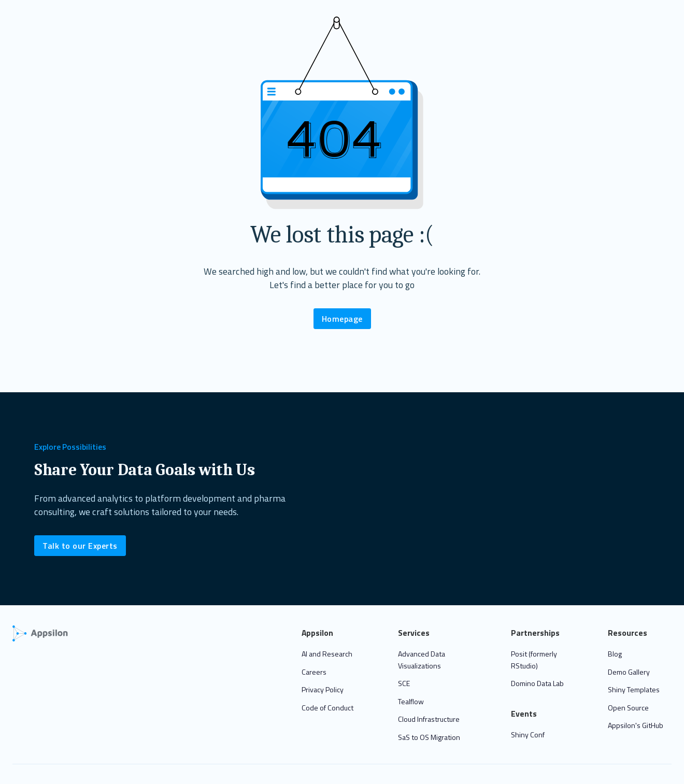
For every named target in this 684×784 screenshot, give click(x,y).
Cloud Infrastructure (429, 719)
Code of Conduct (327, 708)
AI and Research (327, 654)
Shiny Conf (528, 735)
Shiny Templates (634, 689)
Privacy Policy (323, 689)
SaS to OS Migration (429, 737)
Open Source (628, 708)
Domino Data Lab (537, 683)
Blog (615, 654)
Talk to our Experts (80, 546)
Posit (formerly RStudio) (534, 660)
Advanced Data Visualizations (422, 660)
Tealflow (411, 701)
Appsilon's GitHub (636, 725)
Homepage (342, 319)
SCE (404, 683)
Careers (314, 672)
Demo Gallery (629, 672)
